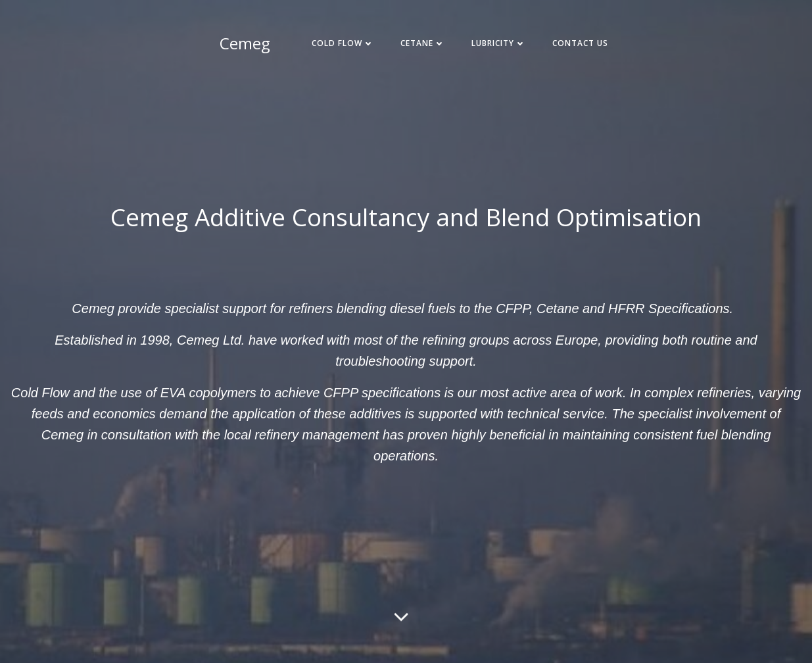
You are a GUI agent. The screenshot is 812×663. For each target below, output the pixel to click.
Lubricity (499, 43)
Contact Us (580, 43)
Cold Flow (343, 43)
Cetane (423, 43)
